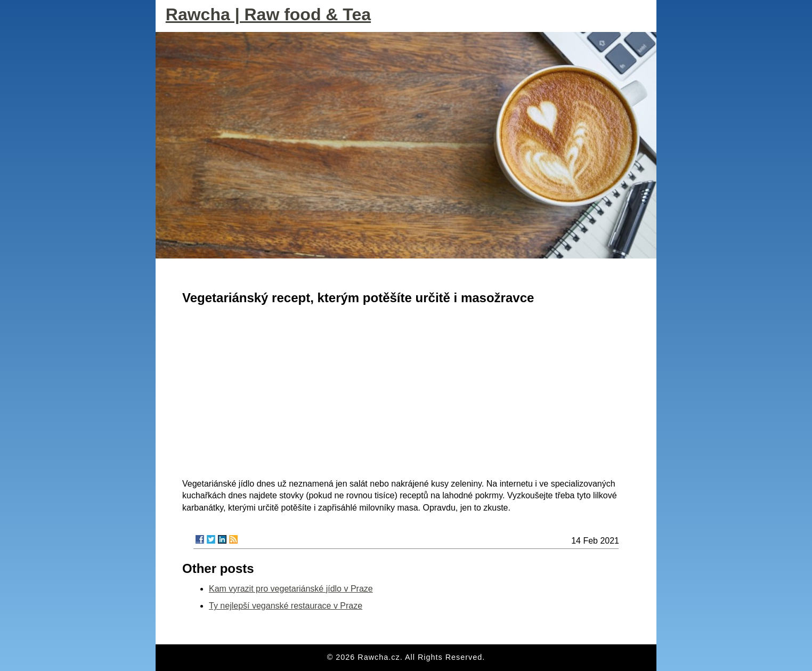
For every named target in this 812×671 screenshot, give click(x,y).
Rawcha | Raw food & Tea (268, 14)
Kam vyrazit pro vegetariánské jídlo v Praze (291, 589)
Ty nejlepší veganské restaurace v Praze (286, 606)
